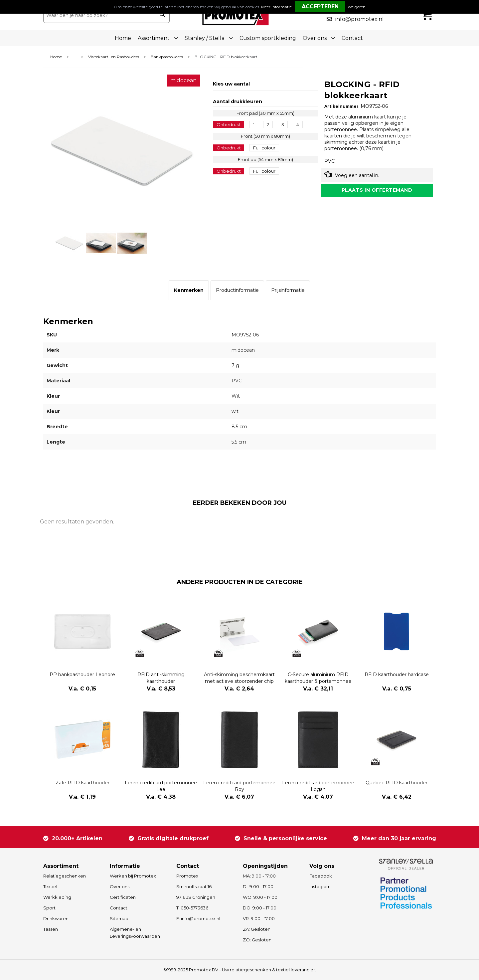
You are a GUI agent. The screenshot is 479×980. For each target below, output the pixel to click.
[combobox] (99, 15)
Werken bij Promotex (133, 876)
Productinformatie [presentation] (237, 290)
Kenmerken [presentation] (189, 290)
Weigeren (357, 7)
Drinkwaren (56, 918)
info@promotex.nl (360, 19)
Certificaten (123, 897)
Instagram (320, 886)
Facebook (321, 876)
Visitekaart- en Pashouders (114, 57)
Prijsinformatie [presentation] (288, 290)
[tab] (189, 290)
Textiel (50, 886)
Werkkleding (57, 897)
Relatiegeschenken (65, 876)
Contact (352, 38)
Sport (49, 908)
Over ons (120, 886)
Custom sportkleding (268, 38)
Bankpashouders (167, 57)
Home (123, 38)
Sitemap (119, 918)
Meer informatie (276, 7)
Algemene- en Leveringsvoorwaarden (135, 933)
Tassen (51, 929)
